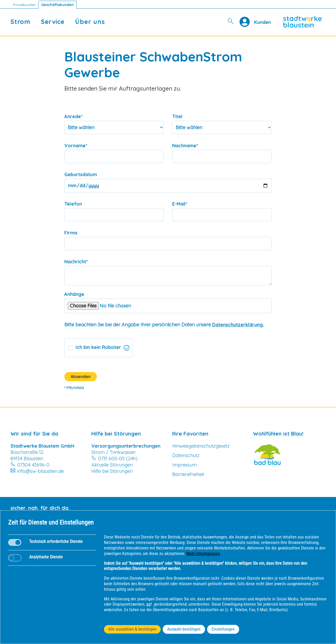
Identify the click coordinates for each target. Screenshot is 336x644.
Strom (20, 22)
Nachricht (76, 262)
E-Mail (180, 204)
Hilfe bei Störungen (112, 471)
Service (53, 22)
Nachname (185, 146)
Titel (177, 116)
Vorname (76, 146)
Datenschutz (186, 455)
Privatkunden (24, 5)
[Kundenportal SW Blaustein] (262, 22)
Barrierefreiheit (188, 474)
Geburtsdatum (81, 174)
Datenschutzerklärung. (238, 325)
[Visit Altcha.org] (127, 348)
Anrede (73, 116)
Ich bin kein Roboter (98, 347)
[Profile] (247, 22)
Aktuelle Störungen (112, 465)
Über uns (90, 22)
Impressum (185, 465)
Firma (71, 233)
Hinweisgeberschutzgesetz (201, 446)
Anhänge (74, 294)
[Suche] (231, 22)
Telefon (73, 204)
